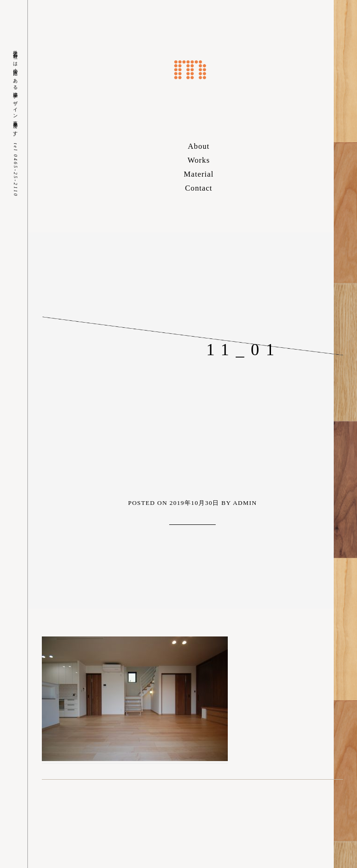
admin (245, 503)
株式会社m (190, 70)
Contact (199, 188)
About (199, 146)
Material (198, 174)
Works (198, 160)
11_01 (244, 350)
